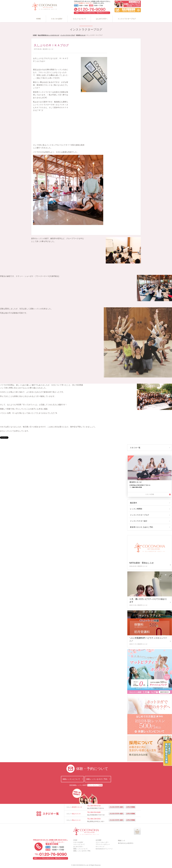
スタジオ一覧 (135, 448)
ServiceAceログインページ (104, 849)
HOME (39, 19)
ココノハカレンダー (102, 842)
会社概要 (99, 840)
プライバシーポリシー (103, 844)
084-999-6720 (95, 806)
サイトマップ (100, 847)
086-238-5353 (95, 819)
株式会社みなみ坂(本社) (126, 843)
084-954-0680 (95, 812)
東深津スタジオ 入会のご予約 (141, 527)
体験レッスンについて (71, 779)
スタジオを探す (57, 19)
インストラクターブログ (127, 19)
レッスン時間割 (136, 509)
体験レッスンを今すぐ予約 (97, 779)
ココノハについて (79, 19)
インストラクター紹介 (138, 521)
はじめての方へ (102, 19)
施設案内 (133, 503)
